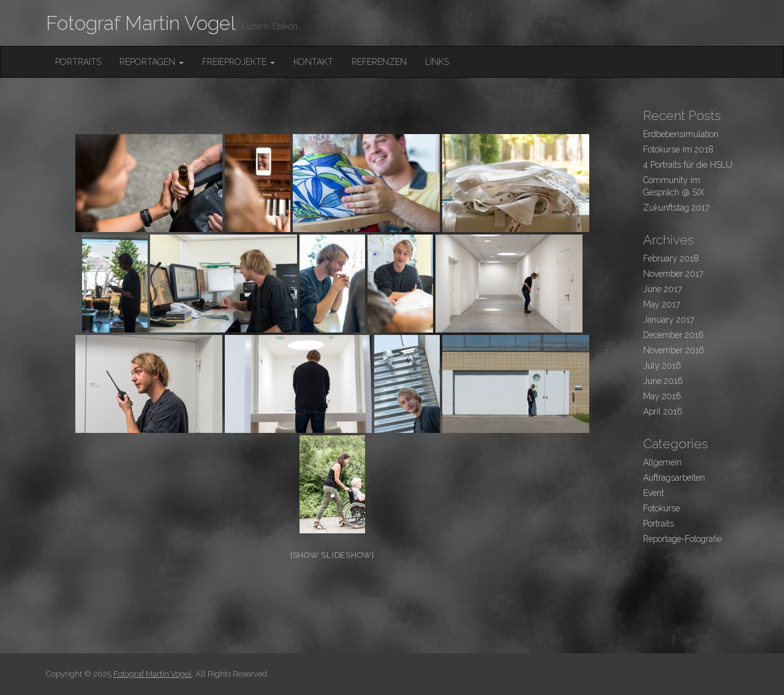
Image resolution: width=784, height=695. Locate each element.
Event (654, 493)
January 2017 (669, 320)
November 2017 (673, 274)
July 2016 (662, 366)
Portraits (78, 62)
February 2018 (671, 258)
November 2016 (674, 350)
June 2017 (662, 289)
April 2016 (663, 411)
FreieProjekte (239, 62)
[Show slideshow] (332, 555)
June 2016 (663, 381)
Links (437, 62)
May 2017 (661, 304)
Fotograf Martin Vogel (141, 23)
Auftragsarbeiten (674, 478)
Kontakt (313, 62)
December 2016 (673, 335)
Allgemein (662, 462)
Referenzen (379, 62)
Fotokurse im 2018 (678, 149)
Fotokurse (661, 508)
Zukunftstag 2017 (676, 208)
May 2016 (662, 396)
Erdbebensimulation (681, 134)
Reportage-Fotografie (682, 539)
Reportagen (152, 62)
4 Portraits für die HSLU (688, 165)
